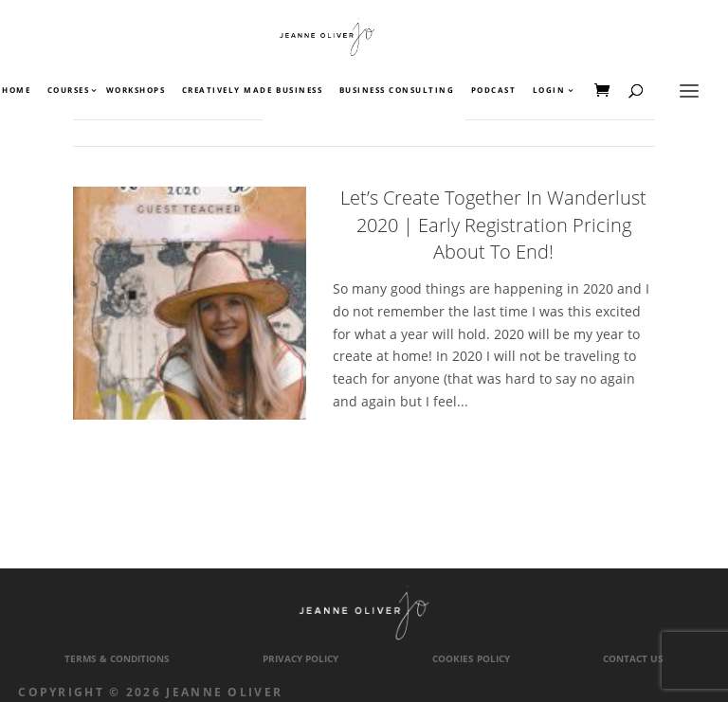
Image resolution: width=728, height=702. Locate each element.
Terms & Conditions (117, 659)
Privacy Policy (300, 659)
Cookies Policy (471, 659)
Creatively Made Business (252, 91)
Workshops (136, 91)
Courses (68, 91)
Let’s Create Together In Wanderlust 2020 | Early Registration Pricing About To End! (493, 225)
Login (549, 91)
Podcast (494, 91)
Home (16, 91)
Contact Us (633, 659)
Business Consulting (397, 91)
